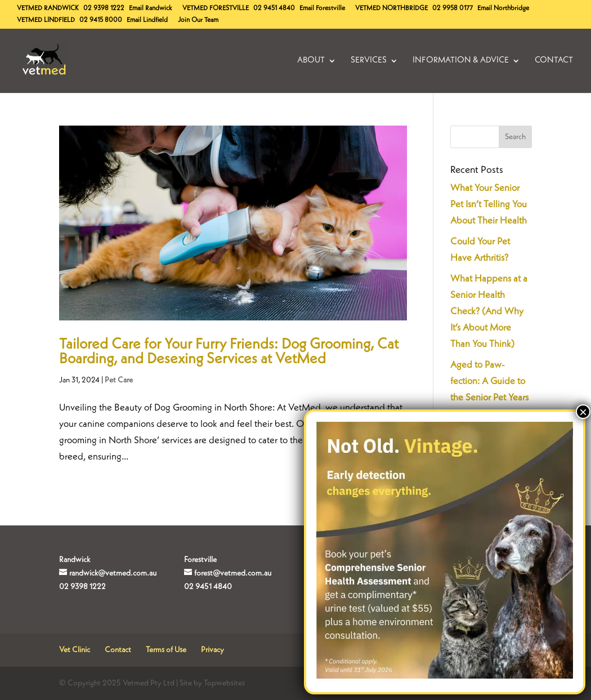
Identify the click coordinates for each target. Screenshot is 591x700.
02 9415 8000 (101, 20)
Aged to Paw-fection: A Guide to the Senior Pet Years (489, 382)
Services (369, 61)
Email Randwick (151, 8)
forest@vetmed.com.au (233, 573)
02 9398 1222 (104, 8)
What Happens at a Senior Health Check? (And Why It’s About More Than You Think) (489, 312)
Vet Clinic (75, 650)
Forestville (216, 8)
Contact (554, 61)
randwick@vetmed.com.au (113, 573)
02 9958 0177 (453, 8)
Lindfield (46, 20)
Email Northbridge (503, 8)
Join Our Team (198, 20)
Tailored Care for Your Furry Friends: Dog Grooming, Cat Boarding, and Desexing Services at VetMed (229, 352)
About (311, 61)
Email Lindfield (147, 20)
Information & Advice (461, 61)
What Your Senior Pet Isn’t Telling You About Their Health (489, 205)
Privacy (212, 650)
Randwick (48, 8)
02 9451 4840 (274, 8)
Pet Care (119, 380)
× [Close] (583, 412)
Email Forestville (322, 8)
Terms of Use (166, 650)
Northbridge (391, 8)
